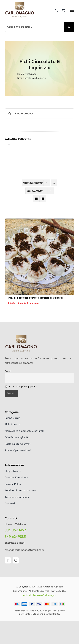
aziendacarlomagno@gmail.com (24, 550)
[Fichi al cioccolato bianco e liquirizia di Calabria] (39, 221)
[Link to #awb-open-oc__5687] (72, 10)
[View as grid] (36, 199)
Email (8, 371)
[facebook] (8, 560)
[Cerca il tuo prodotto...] (34, 27)
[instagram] (16, 560)
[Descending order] (54, 183)
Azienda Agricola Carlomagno (39, 595)
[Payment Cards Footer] (39, 603)
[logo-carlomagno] (20, 3)
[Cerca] (69, 27)
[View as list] (43, 199)
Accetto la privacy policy (21, 386)
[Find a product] (39, 113)
